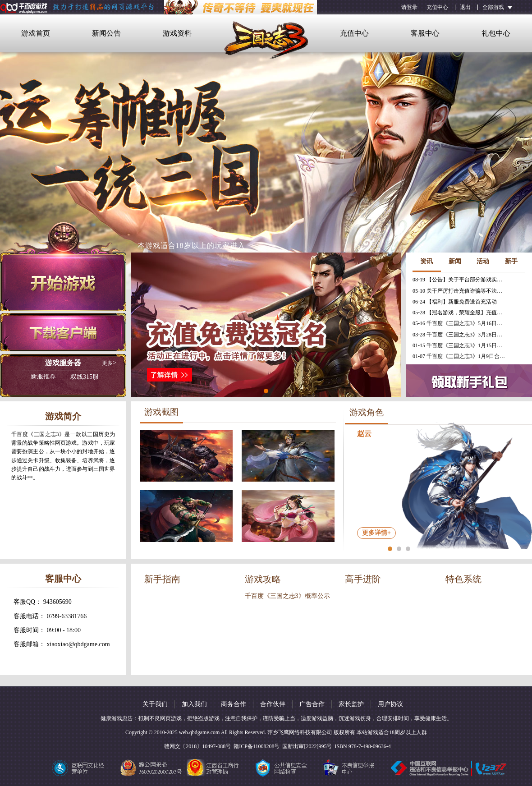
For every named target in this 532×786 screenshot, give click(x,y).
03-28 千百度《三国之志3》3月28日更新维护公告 (460, 335)
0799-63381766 (67, 616)
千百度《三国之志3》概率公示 (287, 596)
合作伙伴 (273, 704)
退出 (465, 7)
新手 (511, 261)
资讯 (427, 261)
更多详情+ (376, 533)
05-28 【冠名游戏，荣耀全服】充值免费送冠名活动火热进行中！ (460, 313)
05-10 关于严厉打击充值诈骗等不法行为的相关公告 (460, 291)
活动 (483, 261)
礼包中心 (496, 33)
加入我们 (194, 704)
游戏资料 (177, 33)
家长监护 (351, 704)
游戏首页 (36, 33)
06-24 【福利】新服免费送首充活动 (455, 302)
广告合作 (312, 704)
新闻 (455, 261)
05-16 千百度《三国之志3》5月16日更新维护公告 (460, 323)
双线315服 (65, 377)
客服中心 (425, 33)
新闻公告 (106, 33)
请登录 (409, 7)
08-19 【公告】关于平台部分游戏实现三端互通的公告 (460, 280)
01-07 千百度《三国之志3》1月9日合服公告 (460, 356)
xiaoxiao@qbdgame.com (78, 644)
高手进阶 (363, 579)
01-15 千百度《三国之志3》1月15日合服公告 (460, 345)
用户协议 (390, 704)
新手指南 (162, 579)
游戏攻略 (263, 579)
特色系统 (463, 579)
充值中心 (437, 7)
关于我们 (155, 704)
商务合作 (234, 704)
